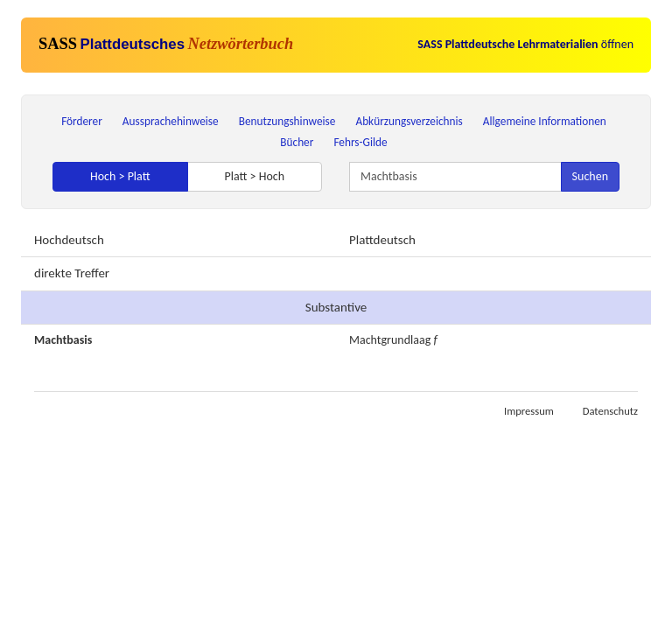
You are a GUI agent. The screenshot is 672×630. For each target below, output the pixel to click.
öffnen (525, 44)
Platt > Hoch (254, 176)
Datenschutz (610, 411)
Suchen (590, 176)
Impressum (529, 411)
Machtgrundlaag (390, 340)
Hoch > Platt (120, 176)
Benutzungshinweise (287, 121)
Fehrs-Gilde (360, 142)
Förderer (82, 121)
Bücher (297, 142)
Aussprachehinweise (171, 121)
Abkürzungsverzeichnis (409, 121)
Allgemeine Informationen (545, 121)
